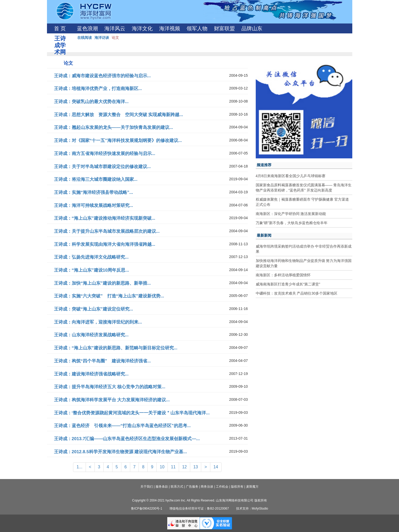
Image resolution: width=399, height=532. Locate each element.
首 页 (60, 28)
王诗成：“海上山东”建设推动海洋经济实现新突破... (105, 218)
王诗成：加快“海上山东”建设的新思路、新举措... (102, 283)
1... (79, 467)
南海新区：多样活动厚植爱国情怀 (283, 275)
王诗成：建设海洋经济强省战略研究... (91, 374)
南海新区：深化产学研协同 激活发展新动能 (291, 214)
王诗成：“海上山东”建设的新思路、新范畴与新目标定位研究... (116, 348)
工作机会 (222, 487)
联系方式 (177, 487)
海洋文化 (142, 28)
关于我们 (147, 487)
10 (162, 467)
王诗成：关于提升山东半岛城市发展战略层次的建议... (107, 231)
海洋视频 (170, 28)
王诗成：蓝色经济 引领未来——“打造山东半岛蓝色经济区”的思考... (122, 426)
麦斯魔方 (252, 487)
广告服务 (192, 487)
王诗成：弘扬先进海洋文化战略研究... (91, 257)
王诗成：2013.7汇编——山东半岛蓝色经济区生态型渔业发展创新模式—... (127, 439)
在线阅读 (85, 38)
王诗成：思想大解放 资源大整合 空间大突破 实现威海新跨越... (119, 115)
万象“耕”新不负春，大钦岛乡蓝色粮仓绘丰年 (292, 223)
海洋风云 (115, 28)
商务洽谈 (207, 487)
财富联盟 (224, 28)
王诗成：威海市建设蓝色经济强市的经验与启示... (102, 76)
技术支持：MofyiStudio (252, 509)
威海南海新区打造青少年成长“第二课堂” (288, 284)
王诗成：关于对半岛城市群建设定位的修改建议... (102, 167)
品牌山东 (252, 28)
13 (196, 467)
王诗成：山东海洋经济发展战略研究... (91, 335)
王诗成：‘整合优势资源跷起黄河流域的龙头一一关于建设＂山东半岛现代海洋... (132, 413)
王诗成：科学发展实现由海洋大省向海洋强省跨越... (105, 244)
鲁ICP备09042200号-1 (147, 509)
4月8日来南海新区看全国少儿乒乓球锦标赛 (291, 176)
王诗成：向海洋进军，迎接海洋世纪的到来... (98, 322)
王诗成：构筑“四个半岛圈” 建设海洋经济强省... (102, 361)
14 (216, 467)
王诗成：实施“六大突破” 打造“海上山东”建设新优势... (109, 296)
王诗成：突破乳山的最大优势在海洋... (91, 102)
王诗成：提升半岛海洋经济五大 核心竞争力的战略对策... (110, 387)
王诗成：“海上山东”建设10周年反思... (92, 270)
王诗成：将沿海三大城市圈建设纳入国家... (96, 179)
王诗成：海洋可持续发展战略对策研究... (94, 205)
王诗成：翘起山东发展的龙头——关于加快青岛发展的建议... (114, 127)
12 (184, 467)
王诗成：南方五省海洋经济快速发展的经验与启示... (105, 154)
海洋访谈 (102, 38)
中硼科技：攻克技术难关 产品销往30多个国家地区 (297, 293)
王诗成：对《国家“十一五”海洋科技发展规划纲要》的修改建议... (118, 141)
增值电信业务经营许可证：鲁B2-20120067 (199, 509)
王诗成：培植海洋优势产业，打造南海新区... (98, 89)
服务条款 (162, 487)
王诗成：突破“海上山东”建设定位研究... (94, 309)
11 (173, 467)
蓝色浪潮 (87, 28)
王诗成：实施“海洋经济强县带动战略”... (94, 192)
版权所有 (237, 487)
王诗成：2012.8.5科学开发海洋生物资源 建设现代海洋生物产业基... (121, 452)
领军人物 (197, 28)
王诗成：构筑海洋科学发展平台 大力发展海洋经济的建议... (112, 400)
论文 (115, 38)
